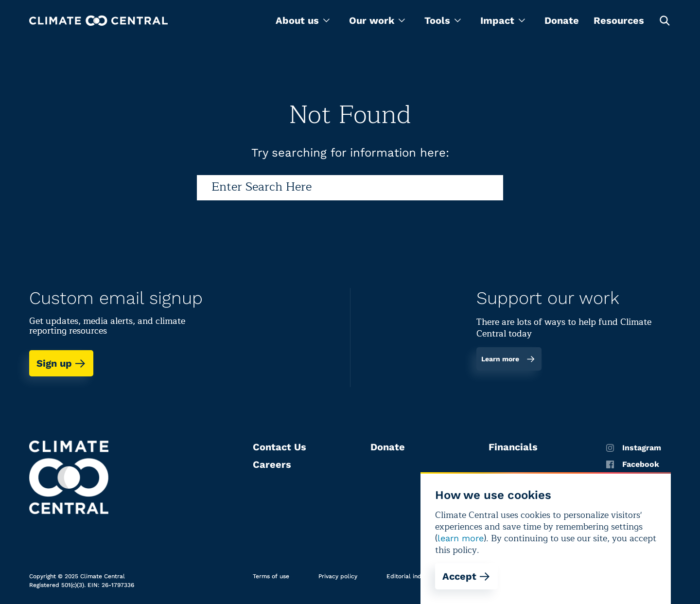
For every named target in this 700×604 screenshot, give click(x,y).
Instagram (634, 448)
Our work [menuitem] (377, 20)
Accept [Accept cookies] (466, 576)
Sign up (61, 363)
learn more (461, 538)
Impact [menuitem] (503, 20)
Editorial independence (420, 576)
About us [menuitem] (303, 20)
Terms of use (271, 576)
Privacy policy (338, 576)
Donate (562, 20)
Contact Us (280, 447)
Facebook (633, 464)
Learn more (508, 359)
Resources (619, 20)
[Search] (350, 188)
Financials (513, 447)
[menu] (303, 20)
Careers (272, 464)
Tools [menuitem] (443, 20)
